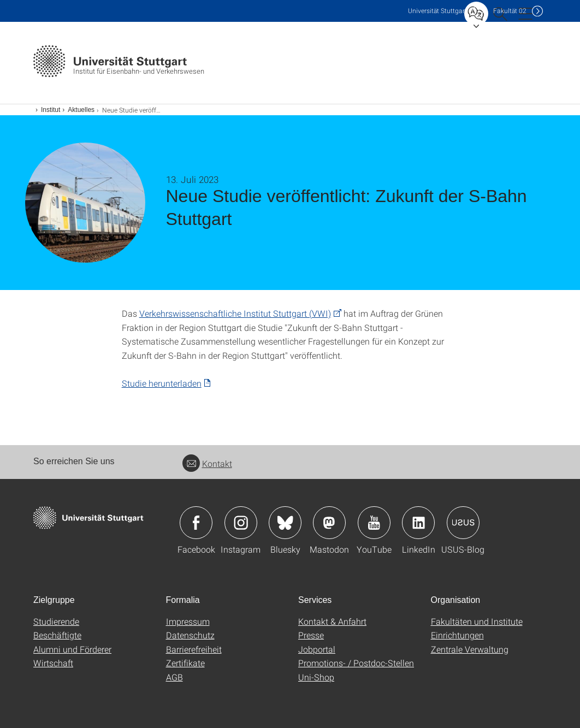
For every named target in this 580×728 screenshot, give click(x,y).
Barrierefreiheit (194, 649)
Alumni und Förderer (72, 649)
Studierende (56, 621)
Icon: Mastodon (329, 523)
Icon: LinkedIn (418, 523)
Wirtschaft (53, 663)
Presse (311, 635)
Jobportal (317, 649)
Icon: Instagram (241, 523)
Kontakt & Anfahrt (332, 621)
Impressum (188, 621)
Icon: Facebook (196, 523)
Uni (437, 11)
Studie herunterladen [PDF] (162, 383)
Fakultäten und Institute (477, 621)
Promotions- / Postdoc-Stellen (356, 663)
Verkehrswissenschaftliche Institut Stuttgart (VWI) (235, 313)
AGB (174, 677)
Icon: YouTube (374, 523)
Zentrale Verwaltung (470, 649)
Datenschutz (190, 635)
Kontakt (207, 463)
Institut (51, 110)
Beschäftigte (57, 635)
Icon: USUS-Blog (463, 523)
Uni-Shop (316, 677)
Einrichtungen (457, 635)
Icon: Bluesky (285, 523)
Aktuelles (81, 110)
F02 (510, 11)
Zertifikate (185, 663)
